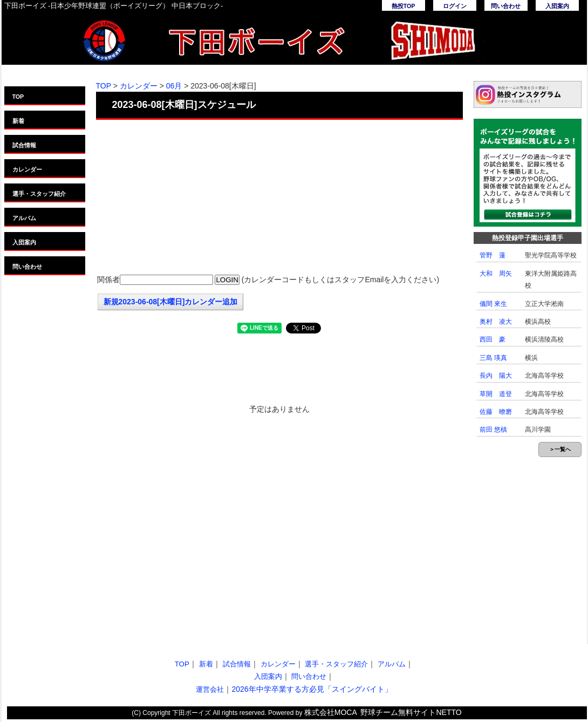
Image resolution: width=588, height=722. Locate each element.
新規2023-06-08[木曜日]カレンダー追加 (171, 302)
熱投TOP (404, 6)
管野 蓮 (493, 255)
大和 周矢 (496, 274)
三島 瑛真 (493, 358)
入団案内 (557, 6)
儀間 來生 (493, 304)
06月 (174, 86)
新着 (18, 121)
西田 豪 (493, 339)
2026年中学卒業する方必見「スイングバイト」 (312, 689)
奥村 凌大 (496, 322)
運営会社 (210, 689)
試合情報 (24, 145)
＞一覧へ (560, 449)
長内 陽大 (496, 376)
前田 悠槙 (493, 430)
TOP (18, 97)
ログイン (455, 6)
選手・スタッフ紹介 (39, 194)
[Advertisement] (279, 198)
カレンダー (27, 169)
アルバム (24, 218)
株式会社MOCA (331, 712)
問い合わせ (506, 6)
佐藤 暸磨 (496, 412)
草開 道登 (496, 394)
